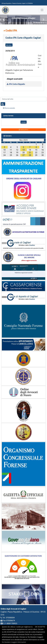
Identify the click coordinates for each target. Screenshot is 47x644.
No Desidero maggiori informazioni (14, 642)
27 (23, 155)
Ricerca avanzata (9, 108)
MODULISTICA (24, 130)
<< (2, 140)
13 (23, 150)
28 (30, 155)
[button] (4, 19)
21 (30, 153)
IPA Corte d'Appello (16, 84)
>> (45, 140)
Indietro (9, 45)
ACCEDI (24, 122)
